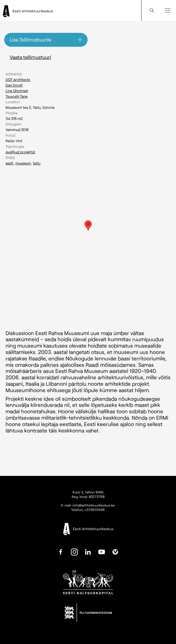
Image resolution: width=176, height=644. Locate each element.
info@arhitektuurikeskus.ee (94, 505)
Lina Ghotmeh (17, 91)
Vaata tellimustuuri (30, 57)
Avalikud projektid (20, 152)
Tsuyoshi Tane (17, 96)
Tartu (37, 163)
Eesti (9, 163)
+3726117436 (95, 510)
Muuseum (23, 163)
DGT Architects (18, 80)
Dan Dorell (14, 85)
